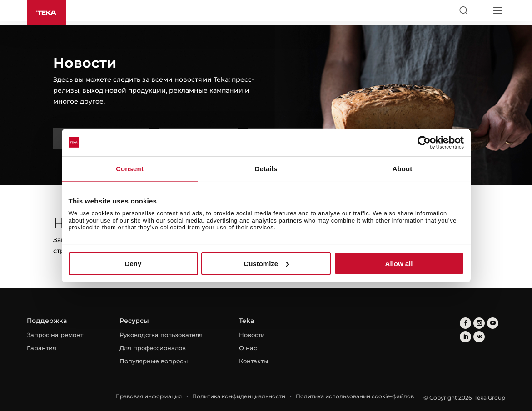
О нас (248, 348)
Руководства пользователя (161, 335)
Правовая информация (149, 396)
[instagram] (479, 323)
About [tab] (403, 168)
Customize (266, 264)
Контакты (254, 361)
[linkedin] (465, 337)
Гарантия (42, 348)
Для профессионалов (153, 348)
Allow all (399, 264)
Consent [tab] (130, 168)
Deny (133, 264)
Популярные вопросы (154, 361)
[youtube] (493, 323)
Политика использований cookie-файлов (355, 396)
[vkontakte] (479, 337)
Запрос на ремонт (55, 335)
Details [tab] (266, 168)
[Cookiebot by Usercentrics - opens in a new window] (424, 142)
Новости (252, 335)
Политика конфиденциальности (239, 396)
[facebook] (465, 323)
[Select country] (480, 10)
